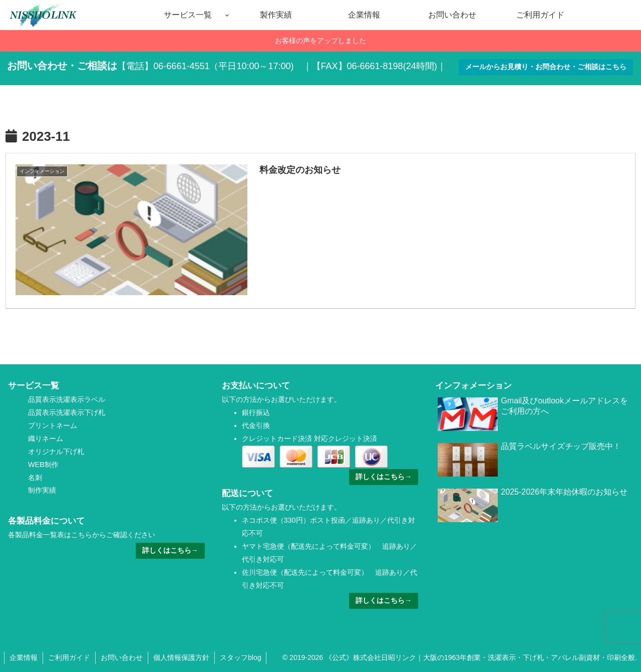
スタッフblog (240, 657)
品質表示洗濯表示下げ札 (67, 412)
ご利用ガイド (69, 657)
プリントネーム (53, 425)
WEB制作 (43, 465)
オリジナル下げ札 (56, 452)
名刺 (35, 478)
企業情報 (24, 657)
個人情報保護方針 (181, 657)
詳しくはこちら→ (170, 550)
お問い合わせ (122, 657)
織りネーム (46, 438)
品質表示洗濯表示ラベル (67, 399)
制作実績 (42, 490)
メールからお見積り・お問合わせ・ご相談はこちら (546, 67)
